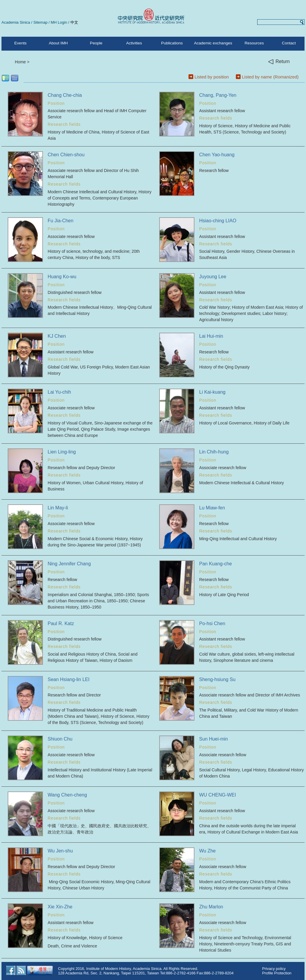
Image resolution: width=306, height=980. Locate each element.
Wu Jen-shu (60, 851)
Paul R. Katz (61, 623)
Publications (172, 43)
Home (20, 62)
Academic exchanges (213, 43)
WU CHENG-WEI (218, 795)
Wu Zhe (207, 851)
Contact (289, 43)
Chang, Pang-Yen (218, 95)
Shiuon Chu (60, 739)
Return (279, 62)
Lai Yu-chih (59, 392)
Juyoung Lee (213, 277)
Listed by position (212, 77)
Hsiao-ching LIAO (218, 221)
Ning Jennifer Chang (69, 564)
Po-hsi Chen (212, 623)
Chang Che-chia (65, 95)
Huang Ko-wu (62, 277)
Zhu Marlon (211, 907)
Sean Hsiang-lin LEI (69, 679)
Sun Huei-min (214, 739)
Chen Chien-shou (66, 155)
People (96, 43)
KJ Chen (57, 336)
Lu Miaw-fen (212, 508)
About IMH (58, 43)
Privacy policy (274, 969)
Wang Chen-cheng (67, 795)
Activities (134, 43)
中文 (74, 22)
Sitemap (41, 22)
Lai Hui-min (211, 336)
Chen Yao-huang (217, 155)
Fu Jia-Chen (61, 221)
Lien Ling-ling (62, 452)
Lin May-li (58, 508)
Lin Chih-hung (214, 452)
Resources (254, 43)
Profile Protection (277, 973)
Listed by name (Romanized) (270, 77)
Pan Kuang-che (215, 564)
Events (20, 43)
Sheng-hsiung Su (217, 679)
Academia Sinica (16, 22)
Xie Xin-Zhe (60, 907)
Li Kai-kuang (212, 392)
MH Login (59, 22)
